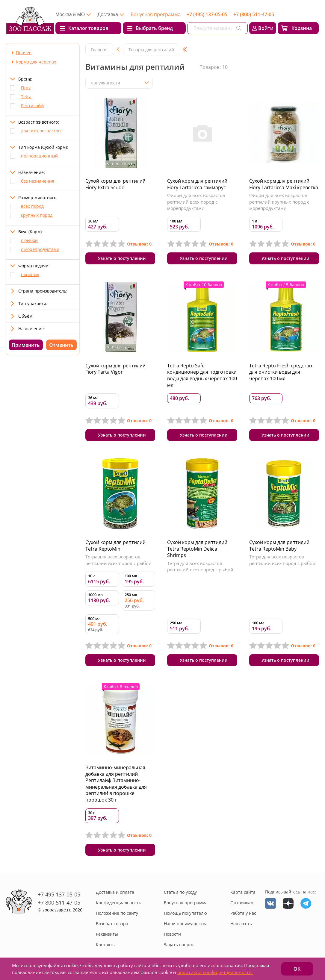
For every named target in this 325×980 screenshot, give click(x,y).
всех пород (32, 206)
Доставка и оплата (115, 892)
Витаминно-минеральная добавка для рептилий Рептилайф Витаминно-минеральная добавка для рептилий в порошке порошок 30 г (116, 784)
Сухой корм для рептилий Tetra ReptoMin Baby (279, 546)
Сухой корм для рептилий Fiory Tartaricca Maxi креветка (284, 184)
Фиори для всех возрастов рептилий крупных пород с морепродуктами (279, 202)
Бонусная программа (156, 14)
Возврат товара (112, 924)
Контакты (106, 945)
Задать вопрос (179, 945)
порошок (30, 274)
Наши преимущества (186, 924)
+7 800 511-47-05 (59, 902)
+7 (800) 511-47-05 (254, 14)
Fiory (26, 88)
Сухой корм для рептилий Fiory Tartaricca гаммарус (197, 184)
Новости (172, 934)
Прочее (24, 53)
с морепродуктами (40, 249)
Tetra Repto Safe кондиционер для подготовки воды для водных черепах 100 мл (202, 375)
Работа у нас (243, 913)
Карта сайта (243, 892)
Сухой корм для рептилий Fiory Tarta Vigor (115, 369)
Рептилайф (32, 106)
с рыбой (29, 240)
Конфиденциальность (118, 903)
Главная (99, 50)
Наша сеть (241, 924)
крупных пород (37, 215)
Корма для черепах (36, 62)
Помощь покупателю (185, 913)
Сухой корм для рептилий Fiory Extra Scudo (115, 184)
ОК (297, 969)
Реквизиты (107, 934)
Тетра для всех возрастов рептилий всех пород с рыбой (118, 560)
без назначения (38, 181)
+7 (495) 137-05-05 (207, 14)
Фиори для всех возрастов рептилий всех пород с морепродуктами (196, 202)
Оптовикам (242, 903)
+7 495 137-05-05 (59, 894)
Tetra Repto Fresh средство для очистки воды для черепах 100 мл (281, 372)
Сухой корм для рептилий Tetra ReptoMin (115, 546)
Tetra (26, 97)
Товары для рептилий (151, 50)
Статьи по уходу (180, 892)
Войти (266, 28)
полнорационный (39, 156)
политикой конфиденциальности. (215, 972)
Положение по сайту (117, 913)
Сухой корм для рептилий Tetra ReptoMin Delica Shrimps (197, 549)
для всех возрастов (41, 131)
